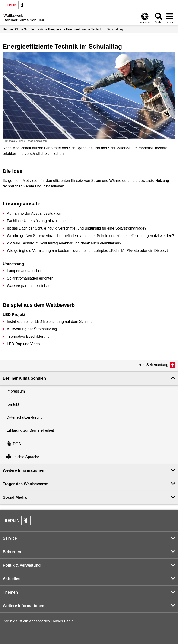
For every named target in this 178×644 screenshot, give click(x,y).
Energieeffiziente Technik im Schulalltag (95, 29)
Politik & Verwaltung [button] (22, 565)
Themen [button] (10, 592)
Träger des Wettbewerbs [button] (25, 484)
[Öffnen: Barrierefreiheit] (145, 18)
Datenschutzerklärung (25, 417)
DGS (14, 444)
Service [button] (10, 538)
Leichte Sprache (23, 457)
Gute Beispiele (51, 29)
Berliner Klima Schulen (19, 29)
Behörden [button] (12, 552)
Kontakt (13, 404)
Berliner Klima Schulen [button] (24, 378)
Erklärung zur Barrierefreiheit (30, 430)
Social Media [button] (15, 497)
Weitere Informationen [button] (24, 470)
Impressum (16, 391)
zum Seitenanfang (153, 365)
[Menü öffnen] (170, 18)
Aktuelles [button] (12, 579)
